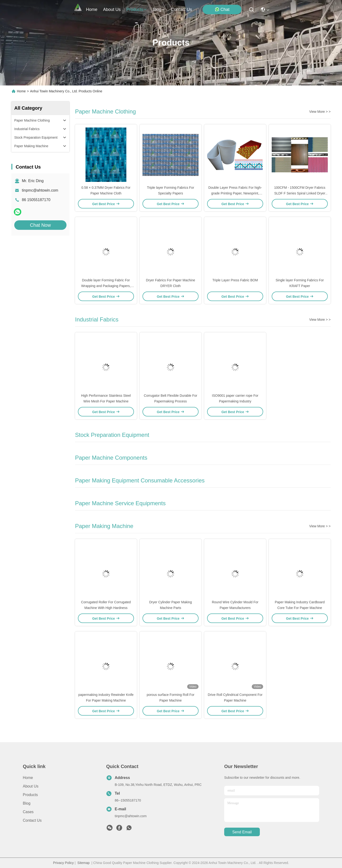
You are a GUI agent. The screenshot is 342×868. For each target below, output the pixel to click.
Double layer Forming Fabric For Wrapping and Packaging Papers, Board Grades (106, 286)
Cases (28, 812)
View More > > (320, 112)
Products (30, 795)
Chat (222, 9)
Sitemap (83, 863)
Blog (27, 803)
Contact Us (32, 820)
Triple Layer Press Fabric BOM (235, 280)
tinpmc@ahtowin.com (40, 190)
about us (112, 9)
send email (242, 832)
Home (92, 9)
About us (31, 786)
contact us (181, 9)
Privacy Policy (63, 863)
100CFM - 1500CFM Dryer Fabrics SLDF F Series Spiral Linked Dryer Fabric (300, 193)
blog (159, 9)
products (137, 9)
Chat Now (40, 225)
